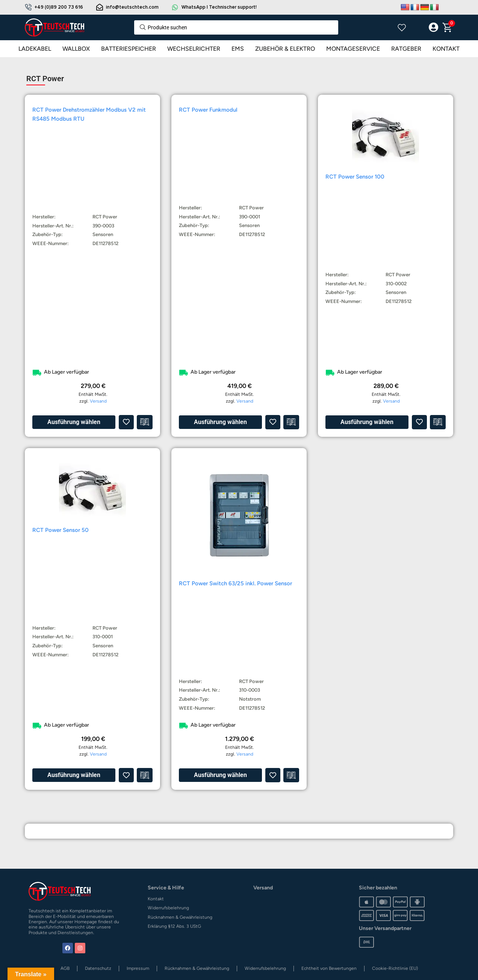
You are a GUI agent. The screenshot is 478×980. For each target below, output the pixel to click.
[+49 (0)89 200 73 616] (28, 7)
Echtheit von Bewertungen (329, 968)
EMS (238, 49)
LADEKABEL (35, 49)
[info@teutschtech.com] (100, 7)
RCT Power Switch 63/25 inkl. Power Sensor (235, 583)
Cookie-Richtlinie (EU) (395, 968)
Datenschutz (98, 968)
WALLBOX (76, 49)
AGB (65, 968)
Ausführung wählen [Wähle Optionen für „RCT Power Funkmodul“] (220, 422)
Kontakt (156, 899)
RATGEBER (406, 49)
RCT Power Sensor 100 (355, 177)
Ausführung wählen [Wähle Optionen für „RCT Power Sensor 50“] (74, 775)
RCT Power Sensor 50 (61, 530)
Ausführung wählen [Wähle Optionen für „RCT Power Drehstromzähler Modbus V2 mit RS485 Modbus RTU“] (74, 422)
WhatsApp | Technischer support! (219, 7)
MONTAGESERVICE (353, 49)
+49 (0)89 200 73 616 (59, 7)
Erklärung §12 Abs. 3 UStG (174, 926)
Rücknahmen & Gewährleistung (180, 917)
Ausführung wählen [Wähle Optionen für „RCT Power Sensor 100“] (367, 422)
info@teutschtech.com (132, 7)
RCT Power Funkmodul (208, 110)
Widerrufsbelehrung (168, 908)
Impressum (138, 968)
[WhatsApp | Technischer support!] (175, 7)
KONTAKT (446, 49)
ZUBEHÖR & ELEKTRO (285, 49)
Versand (98, 401)
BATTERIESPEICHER (129, 49)
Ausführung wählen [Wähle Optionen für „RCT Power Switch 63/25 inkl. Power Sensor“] (220, 775)
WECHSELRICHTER (194, 49)
